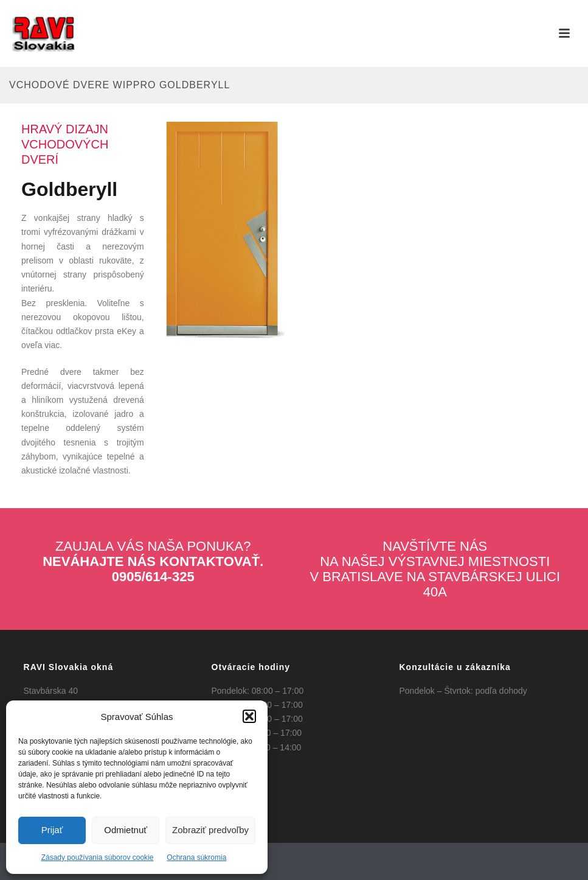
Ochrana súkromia (196, 857)
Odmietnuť (126, 830)
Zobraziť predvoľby (210, 830)
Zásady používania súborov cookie (98, 857)
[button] (249, 716)
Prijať (52, 830)
